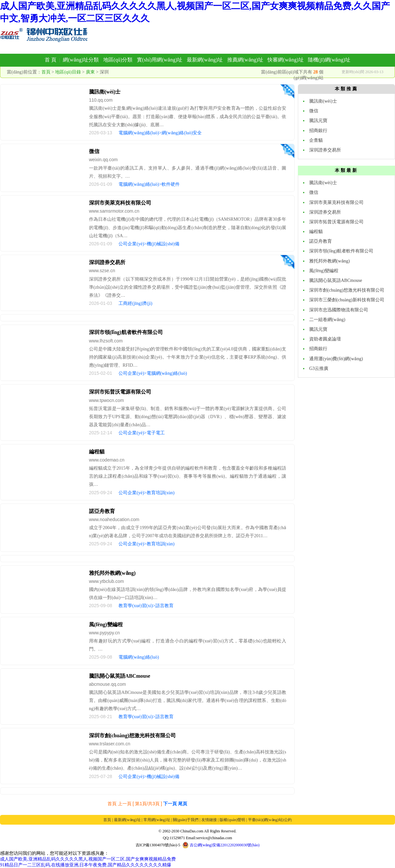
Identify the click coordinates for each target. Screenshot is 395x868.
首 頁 (51, 60)
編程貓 (97, 452)
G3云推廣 (319, 368)
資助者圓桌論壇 (325, 339)
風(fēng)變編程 (106, 624)
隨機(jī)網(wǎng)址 (329, 60)
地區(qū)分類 (118, 60)
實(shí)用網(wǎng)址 (160, 60)
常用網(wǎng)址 (157, 820)
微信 (94, 151)
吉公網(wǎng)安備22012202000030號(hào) (221, 845)
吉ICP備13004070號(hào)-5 (158, 845)
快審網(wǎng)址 (285, 60)
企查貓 (316, 140)
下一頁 (170, 804)
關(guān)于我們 (186, 820)
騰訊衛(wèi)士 (105, 92)
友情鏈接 (209, 820)
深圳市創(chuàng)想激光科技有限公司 (132, 735)
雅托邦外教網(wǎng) (112, 573)
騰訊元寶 (318, 121)
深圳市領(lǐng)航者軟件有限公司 (126, 332)
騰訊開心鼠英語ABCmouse (120, 676)
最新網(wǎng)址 (205, 60)
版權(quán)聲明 (232, 820)
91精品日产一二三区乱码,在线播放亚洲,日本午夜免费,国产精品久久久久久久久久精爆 (86, 865)
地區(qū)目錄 (68, 72)
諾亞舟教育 (102, 511)
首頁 (46, 72)
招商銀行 (318, 131)
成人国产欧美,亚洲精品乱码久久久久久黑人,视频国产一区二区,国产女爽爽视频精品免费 (88, 859)
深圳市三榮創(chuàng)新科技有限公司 (347, 300)
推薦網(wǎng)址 (245, 60)
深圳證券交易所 (107, 262)
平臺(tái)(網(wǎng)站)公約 (270, 820)
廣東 (90, 72)
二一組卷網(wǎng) (327, 320)
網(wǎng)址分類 (81, 60)
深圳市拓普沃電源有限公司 (120, 392)
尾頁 (183, 804)
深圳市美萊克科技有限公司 (120, 203)
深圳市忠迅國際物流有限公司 (339, 310)
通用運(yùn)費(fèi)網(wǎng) (336, 359)
